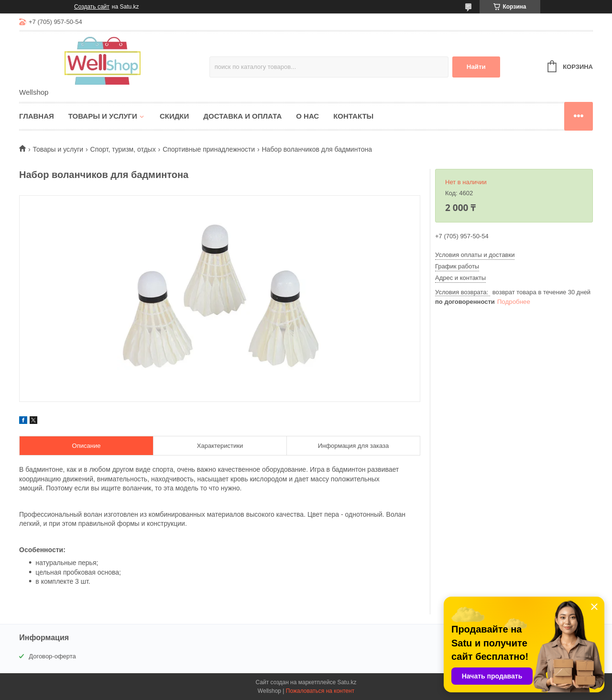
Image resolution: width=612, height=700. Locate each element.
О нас (307, 116)
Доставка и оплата (242, 116)
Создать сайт (92, 7)
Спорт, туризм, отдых (123, 149)
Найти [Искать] (476, 67)
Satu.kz (347, 682)
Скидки (174, 116)
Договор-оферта (52, 656)
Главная (37, 116)
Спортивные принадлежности (209, 149)
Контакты (353, 116)
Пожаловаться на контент (320, 691)
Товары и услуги (103, 116)
